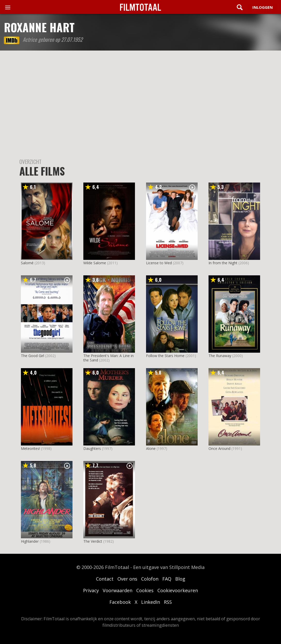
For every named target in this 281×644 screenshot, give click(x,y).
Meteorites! (30, 448)
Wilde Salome (95, 263)
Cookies (145, 590)
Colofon (150, 579)
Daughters (92, 448)
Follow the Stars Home (165, 356)
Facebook (120, 602)
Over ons (127, 579)
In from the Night (223, 263)
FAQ (167, 579)
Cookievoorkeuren (178, 590)
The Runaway (220, 356)
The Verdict (93, 541)
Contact (105, 579)
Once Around (219, 448)
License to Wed (159, 263)
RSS (168, 602)
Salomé (27, 263)
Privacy (91, 590)
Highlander (30, 541)
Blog (180, 579)
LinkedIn (151, 602)
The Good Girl (33, 356)
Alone (151, 448)
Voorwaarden (118, 590)
